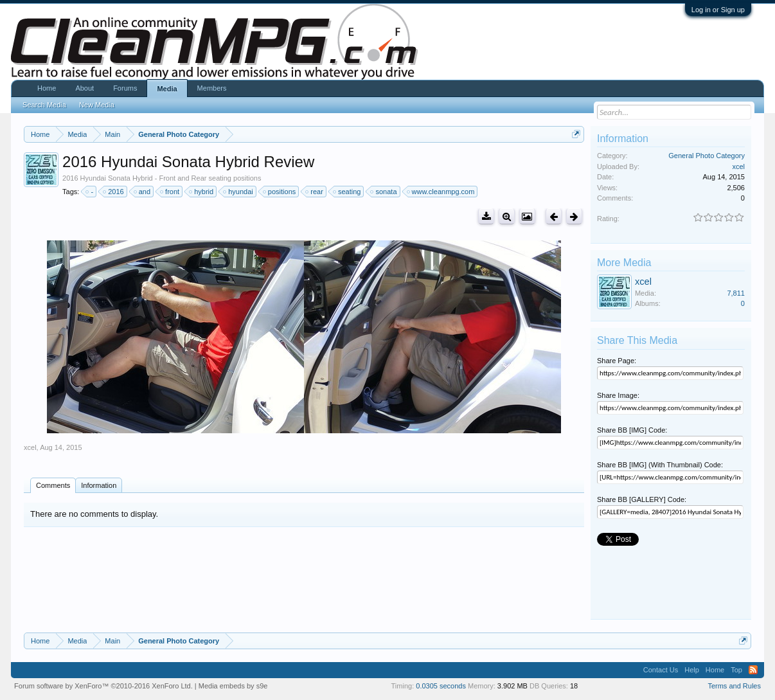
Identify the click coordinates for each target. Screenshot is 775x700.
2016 (114, 192)
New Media (97, 105)
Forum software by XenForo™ (103, 686)
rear (315, 192)
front (170, 192)
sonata (384, 192)
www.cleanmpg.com (441, 192)
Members (212, 88)
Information (99, 485)
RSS (753, 670)
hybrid (202, 192)
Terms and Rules (734, 686)
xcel (30, 447)
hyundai (239, 192)
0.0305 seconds (441, 686)
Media (167, 89)
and (143, 192)
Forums (125, 88)
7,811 (736, 293)
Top (736, 670)
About (85, 88)
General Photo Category (707, 156)
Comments (53, 485)
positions (280, 192)
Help (692, 670)
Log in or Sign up (718, 10)
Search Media (44, 105)
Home (47, 88)
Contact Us (661, 670)
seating (347, 192)
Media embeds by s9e (233, 686)
